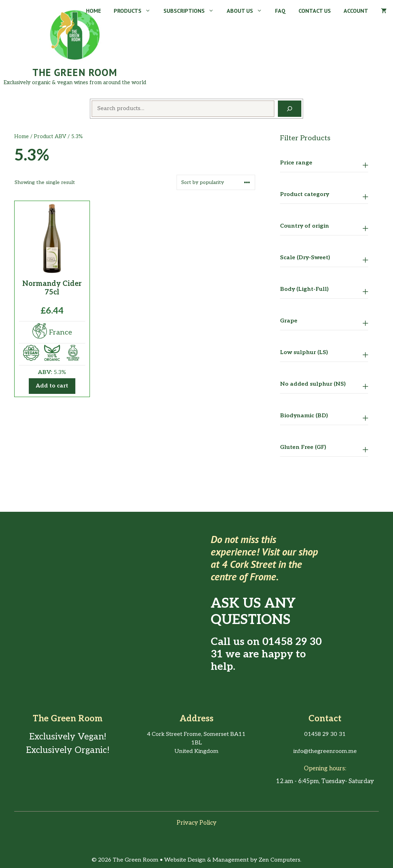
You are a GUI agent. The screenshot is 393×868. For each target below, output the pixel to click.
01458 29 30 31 (266, 648)
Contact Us (315, 11)
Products (135, 11)
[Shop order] (216, 182)
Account (356, 11)
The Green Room (75, 72)
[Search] (290, 109)
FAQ (280, 11)
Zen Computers (279, 860)
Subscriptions (192, 11)
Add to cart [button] (52, 386)
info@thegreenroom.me (325, 751)
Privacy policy (196, 823)
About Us (248, 11)
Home (93, 11)
